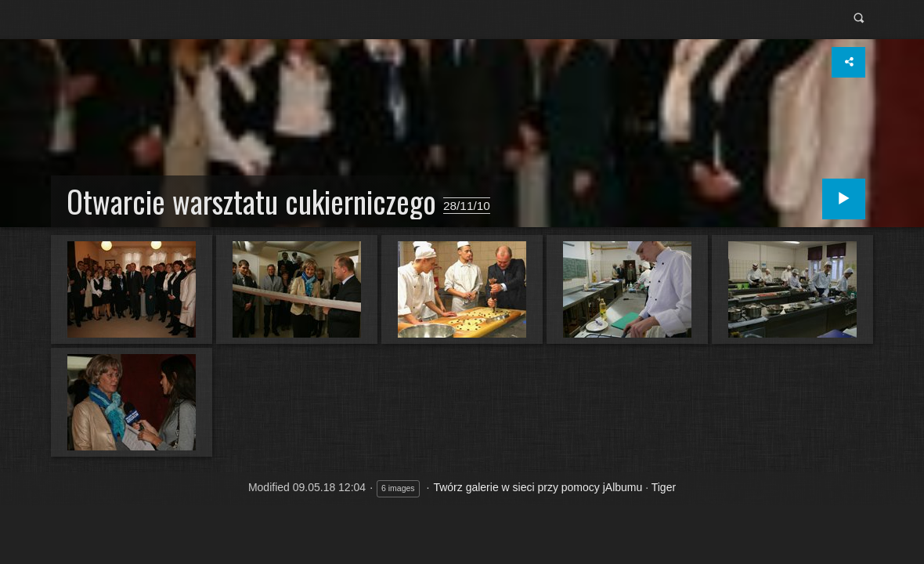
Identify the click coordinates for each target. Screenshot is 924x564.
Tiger (664, 487)
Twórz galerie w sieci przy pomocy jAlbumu (538, 487)
